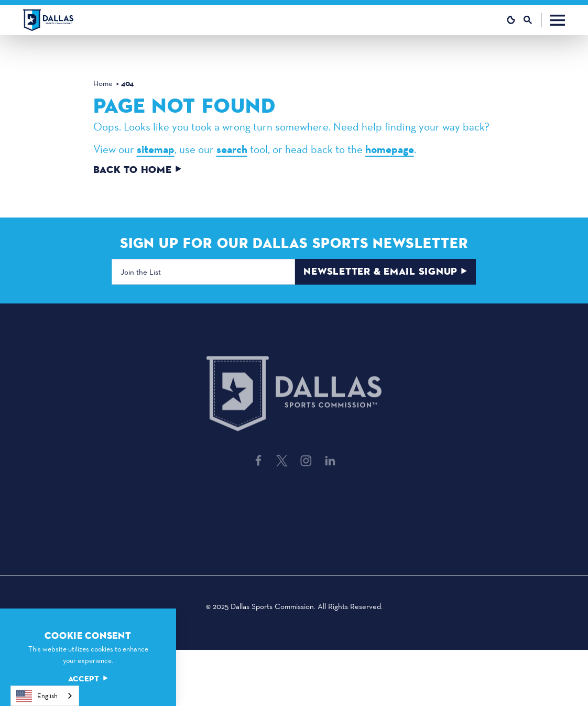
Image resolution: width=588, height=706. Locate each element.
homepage (390, 149)
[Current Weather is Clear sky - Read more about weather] (511, 20)
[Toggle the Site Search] (533, 20)
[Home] (48, 20)
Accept (88, 679)
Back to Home (138, 170)
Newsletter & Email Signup (386, 272)
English (37, 696)
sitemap (156, 149)
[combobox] (45, 696)
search (232, 149)
